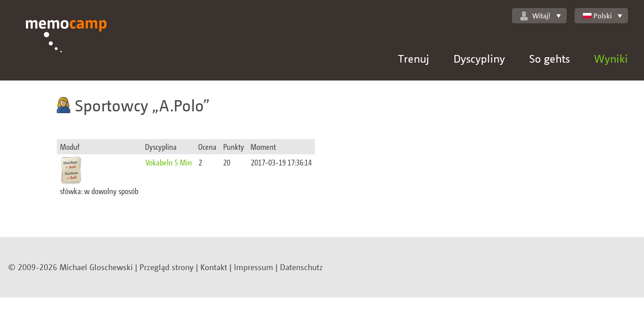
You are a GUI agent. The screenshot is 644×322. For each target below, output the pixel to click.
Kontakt (214, 267)
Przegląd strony (167, 267)
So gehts (549, 58)
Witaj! (535, 16)
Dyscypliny (479, 58)
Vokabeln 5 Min (169, 162)
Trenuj (414, 58)
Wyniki (611, 58)
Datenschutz (301, 267)
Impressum (254, 267)
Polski (597, 16)
